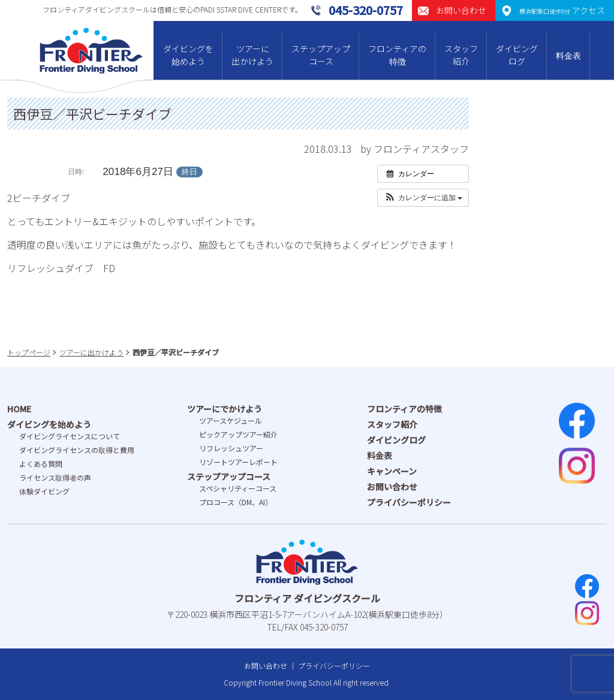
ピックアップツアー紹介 (238, 434)
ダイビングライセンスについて (70, 436)
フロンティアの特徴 (397, 55)
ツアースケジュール (231, 420)
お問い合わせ (392, 487)
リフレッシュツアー (231, 448)
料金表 (568, 55)
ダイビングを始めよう (188, 55)
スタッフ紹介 (461, 55)
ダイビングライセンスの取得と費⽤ (77, 450)
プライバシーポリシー (409, 502)
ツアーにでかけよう (225, 409)
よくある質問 (41, 464)
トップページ (29, 352)
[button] (423, 198)
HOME (19, 409)
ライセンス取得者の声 (55, 477)
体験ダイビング (44, 491)
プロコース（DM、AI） (236, 502)
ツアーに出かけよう (252, 55)
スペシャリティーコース (238, 488)
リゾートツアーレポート (238, 462)
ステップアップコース (321, 55)
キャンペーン (392, 471)
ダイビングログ (517, 55)
